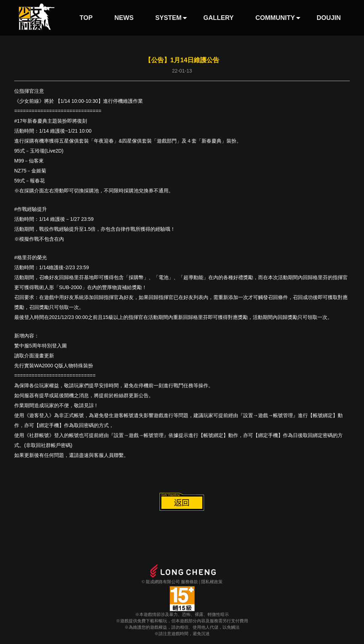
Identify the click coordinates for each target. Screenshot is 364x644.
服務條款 (189, 582)
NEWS (124, 18)
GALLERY (218, 18)
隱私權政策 (212, 582)
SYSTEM (168, 18)
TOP (86, 18)
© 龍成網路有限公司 (161, 582)
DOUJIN (329, 18)
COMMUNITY (275, 18)
